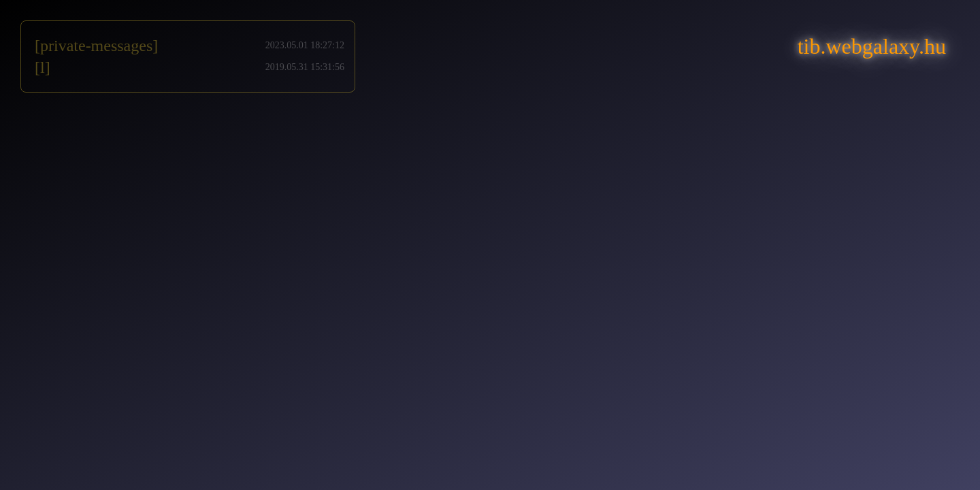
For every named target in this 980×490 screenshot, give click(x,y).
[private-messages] (96, 46)
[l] (43, 67)
